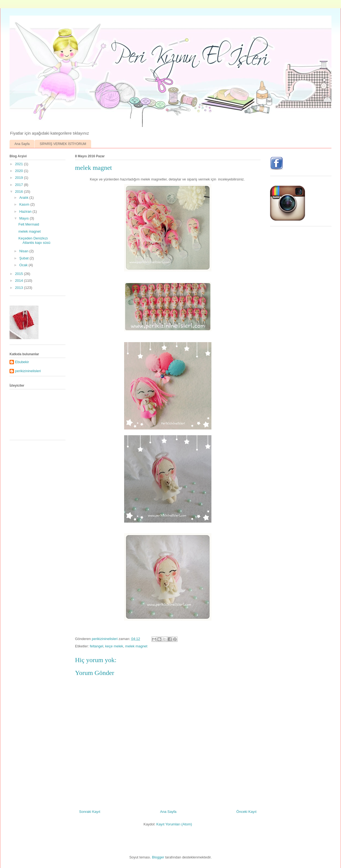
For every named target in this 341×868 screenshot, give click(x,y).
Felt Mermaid (29, 224)
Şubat (25, 258)
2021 (20, 164)
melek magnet (136, 646)
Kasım (25, 204)
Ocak (24, 265)
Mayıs (25, 218)
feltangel (96, 646)
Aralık (24, 198)
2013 (20, 288)
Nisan (24, 251)
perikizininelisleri (28, 371)
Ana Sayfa (22, 144)
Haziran (26, 211)
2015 (20, 274)
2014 (20, 281)
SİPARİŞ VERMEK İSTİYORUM (63, 144)
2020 (20, 171)
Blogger (158, 857)
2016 (20, 192)
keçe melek (114, 646)
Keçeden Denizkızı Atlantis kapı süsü (34, 240)
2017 (20, 185)
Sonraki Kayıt (90, 812)
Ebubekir (22, 362)
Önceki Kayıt (246, 812)
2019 (20, 178)
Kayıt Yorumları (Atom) (174, 824)
